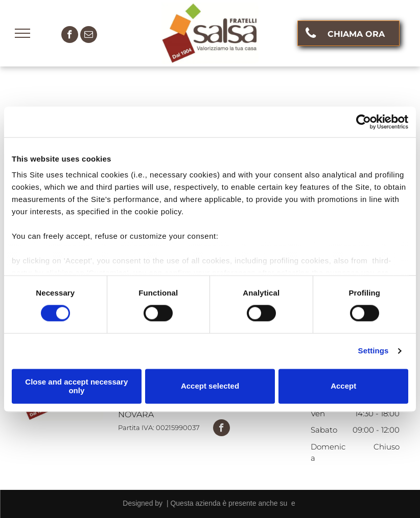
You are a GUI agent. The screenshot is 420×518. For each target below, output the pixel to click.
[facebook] (70, 36)
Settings (374, 351)
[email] (89, 36)
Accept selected (210, 386)
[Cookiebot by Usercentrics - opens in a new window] (364, 122)
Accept (343, 386)
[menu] (22, 33)
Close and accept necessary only (76, 386)
